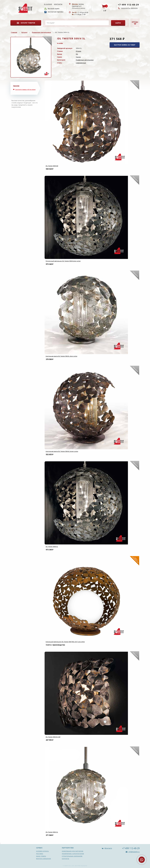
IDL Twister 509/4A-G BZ (53, 737)
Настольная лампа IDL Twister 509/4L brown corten (62, 451)
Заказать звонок (130, 8)
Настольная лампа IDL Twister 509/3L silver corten (61, 356)
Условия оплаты (42, 851)
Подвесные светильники (41, 32)
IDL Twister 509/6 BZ (52, 166)
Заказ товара (41, 856)
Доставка (40, 854)
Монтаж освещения (44, 859)
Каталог (24, 32)
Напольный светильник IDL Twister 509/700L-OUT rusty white (65, 642)
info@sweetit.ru (134, 852)
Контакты (58, 4)
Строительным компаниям (72, 856)
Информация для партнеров (73, 851)
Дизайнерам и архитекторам (73, 854)
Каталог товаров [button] (28, 23)
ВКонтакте (108, 848)
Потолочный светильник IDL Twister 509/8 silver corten (63, 261)
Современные (81, 63)
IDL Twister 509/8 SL (52, 547)
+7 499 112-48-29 (128, 5)
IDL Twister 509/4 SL (52, 832)
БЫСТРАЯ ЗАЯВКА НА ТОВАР (125, 45)
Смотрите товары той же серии (25, 89)
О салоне (48, 4)
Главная (14, 32)
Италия (78, 51)
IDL (77, 54)
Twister (78, 57)
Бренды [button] (135, 22)
